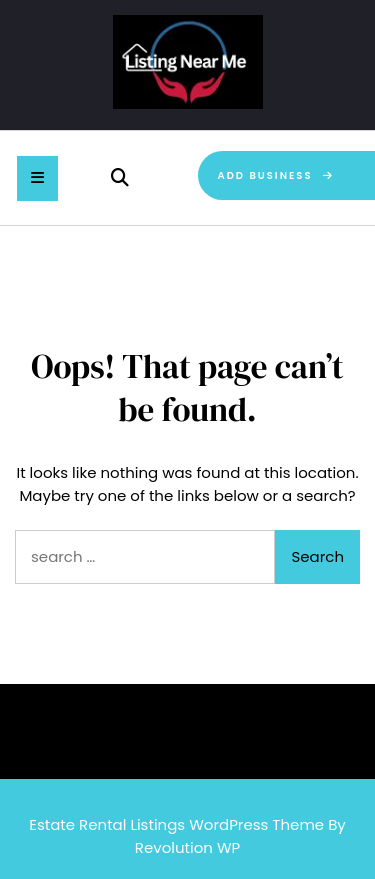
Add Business (277, 175)
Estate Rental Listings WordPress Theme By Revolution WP (187, 836)
